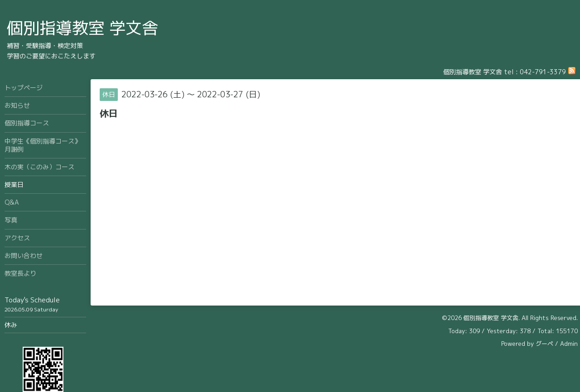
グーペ (544, 344)
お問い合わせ (24, 256)
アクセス (17, 238)
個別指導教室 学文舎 (82, 28)
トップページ (24, 88)
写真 (11, 220)
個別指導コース (27, 123)
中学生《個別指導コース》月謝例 (43, 145)
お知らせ (17, 105)
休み (11, 325)
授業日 (14, 184)
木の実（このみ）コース (39, 167)
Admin (569, 344)
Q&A (12, 202)
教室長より (20, 273)
